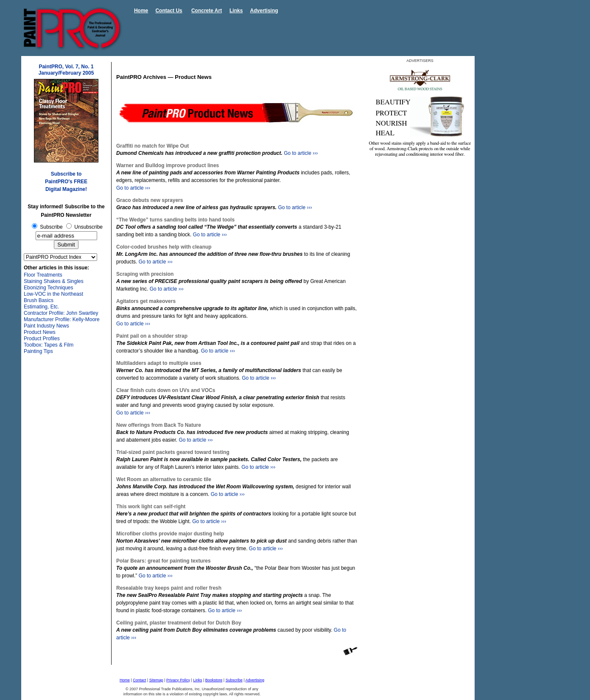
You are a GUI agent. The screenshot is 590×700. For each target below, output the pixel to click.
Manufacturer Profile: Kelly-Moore (62, 319)
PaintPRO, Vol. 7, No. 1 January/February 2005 (66, 70)
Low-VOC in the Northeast (53, 294)
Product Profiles (42, 339)
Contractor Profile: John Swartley (61, 313)
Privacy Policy (178, 680)
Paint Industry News (46, 326)
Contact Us (169, 11)
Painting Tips (38, 351)
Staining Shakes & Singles (54, 281)
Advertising (264, 11)
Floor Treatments (43, 275)
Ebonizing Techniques (49, 288)
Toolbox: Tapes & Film (49, 345)
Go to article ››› (301, 153)
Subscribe (234, 680)
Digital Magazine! (66, 189)
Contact (139, 680)
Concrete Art (207, 11)
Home (141, 11)
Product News (40, 332)
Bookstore (214, 680)
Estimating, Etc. (41, 307)
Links (236, 11)
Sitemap (156, 680)
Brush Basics (39, 300)
